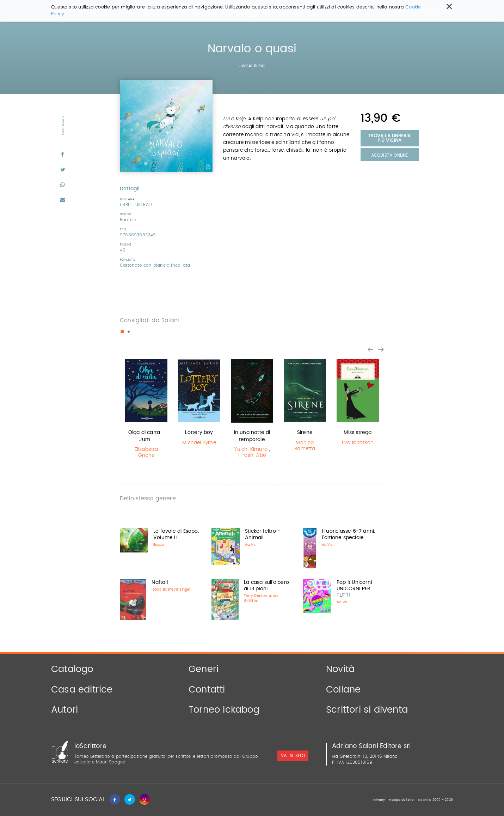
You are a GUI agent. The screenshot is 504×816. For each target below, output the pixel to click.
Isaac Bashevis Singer (171, 590)
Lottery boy (199, 433)
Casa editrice (82, 690)
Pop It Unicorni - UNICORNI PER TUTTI (356, 589)
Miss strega (358, 433)
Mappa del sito (401, 800)
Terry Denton (255, 596)
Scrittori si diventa (367, 710)
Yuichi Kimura (251, 449)
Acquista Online (390, 155)
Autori (64, 710)
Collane (343, 690)
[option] (146, 410)
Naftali (159, 582)
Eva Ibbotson (358, 443)
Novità (340, 669)
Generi (204, 669)
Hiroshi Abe (252, 455)
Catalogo (72, 669)
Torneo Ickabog (224, 710)
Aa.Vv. (251, 545)
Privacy (379, 800)
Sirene (305, 433)
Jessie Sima (252, 66)
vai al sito (293, 756)
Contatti (207, 690)
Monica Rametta (305, 446)
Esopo (159, 545)
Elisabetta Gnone (146, 452)
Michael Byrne (199, 443)
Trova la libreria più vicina (389, 138)
